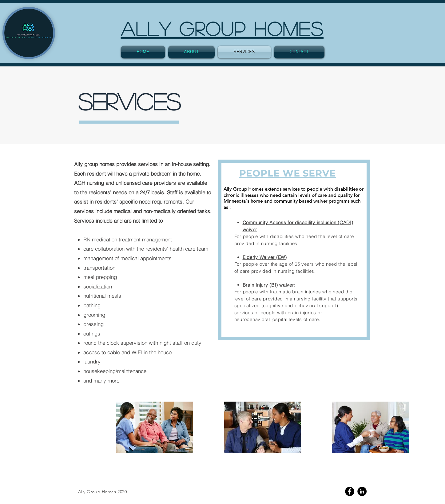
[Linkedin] (362, 491)
